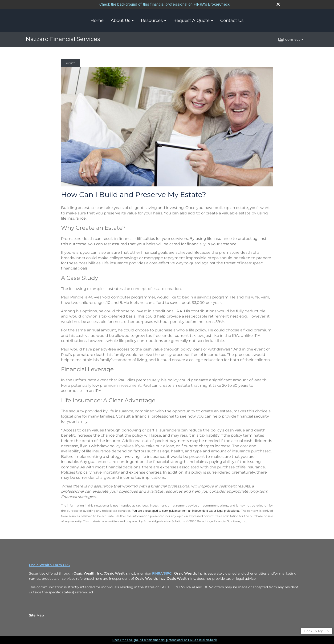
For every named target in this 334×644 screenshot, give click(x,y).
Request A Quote (191, 20)
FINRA (157, 573)
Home (97, 20)
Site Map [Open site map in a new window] (37, 615)
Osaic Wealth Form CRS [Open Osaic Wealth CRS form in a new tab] (49, 565)
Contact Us (232, 20)
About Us (120, 20)
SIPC (168, 573)
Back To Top (317, 631)
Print (70, 63)
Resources (152, 20)
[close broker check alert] (278, 4)
